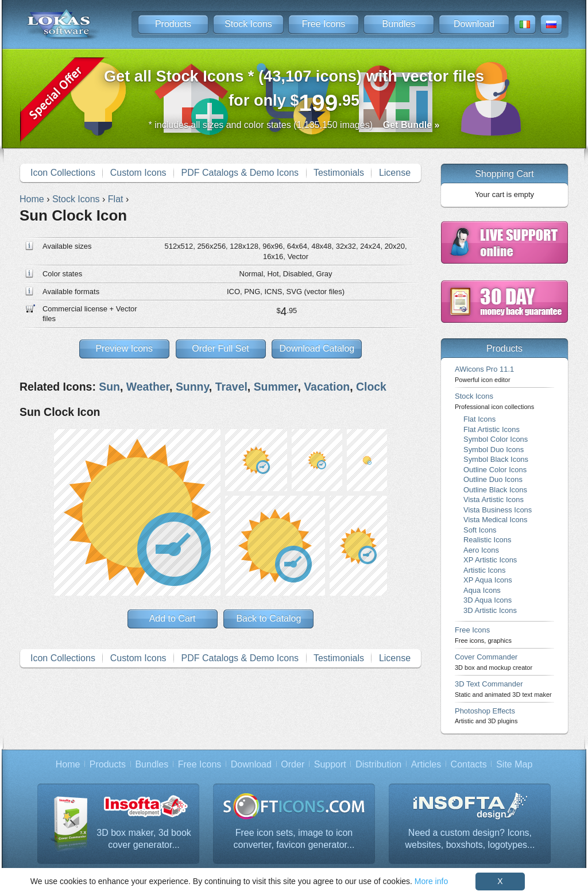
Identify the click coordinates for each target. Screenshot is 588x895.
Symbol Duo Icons (494, 450)
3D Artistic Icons (490, 610)
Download (474, 24)
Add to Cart (173, 618)
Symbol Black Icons (496, 459)
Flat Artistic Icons (492, 429)
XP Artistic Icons (490, 560)
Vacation (327, 387)
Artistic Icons (484, 570)
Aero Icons (481, 550)
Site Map (514, 764)
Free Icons (324, 24)
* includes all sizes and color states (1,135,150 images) (294, 125)
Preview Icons (124, 348)
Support (330, 764)
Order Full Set (220, 348)
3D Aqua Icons (488, 600)
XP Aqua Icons (488, 580)
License (395, 173)
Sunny (192, 387)
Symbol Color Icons (496, 439)
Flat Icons (479, 419)
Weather (148, 387)
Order (293, 764)
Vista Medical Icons (495, 520)
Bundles (399, 24)
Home (68, 764)
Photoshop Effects (486, 715)
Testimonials (339, 173)
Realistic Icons (488, 540)
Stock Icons (248, 24)
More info (431, 881)
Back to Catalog (268, 618)
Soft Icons (480, 530)
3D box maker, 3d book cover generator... (144, 839)
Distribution (378, 764)
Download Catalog (317, 348)
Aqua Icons (482, 590)
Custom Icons (138, 173)
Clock (371, 387)
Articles (426, 764)
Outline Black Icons (495, 490)
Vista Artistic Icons (494, 499)
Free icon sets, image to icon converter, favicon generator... (294, 839)
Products (173, 24)
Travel (231, 387)
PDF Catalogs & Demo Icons (240, 173)
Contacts (469, 764)
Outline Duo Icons (493, 479)
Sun (109, 387)
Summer (276, 387)
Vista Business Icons (498, 510)
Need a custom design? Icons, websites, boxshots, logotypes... (470, 839)
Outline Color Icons (495, 470)
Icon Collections (63, 173)
